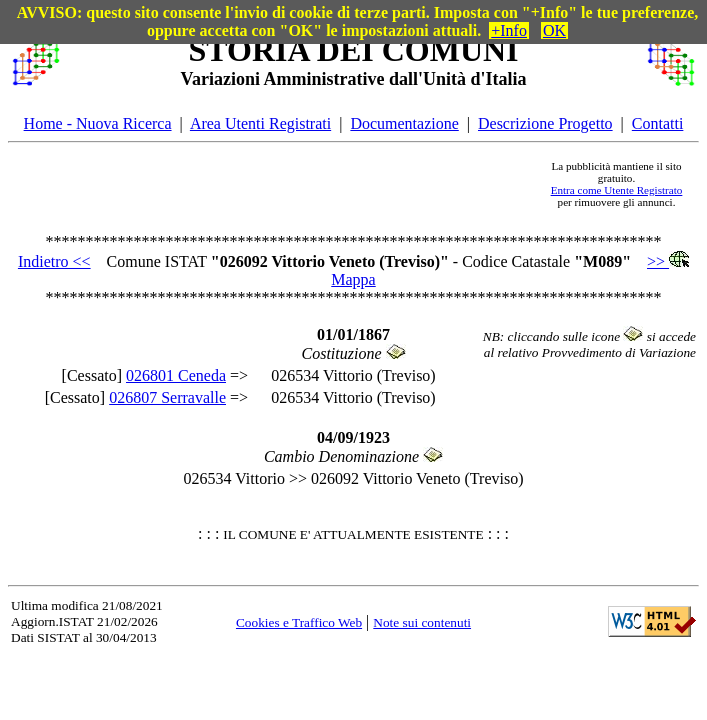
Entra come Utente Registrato (617, 190)
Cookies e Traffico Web (299, 622)
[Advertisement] (299, 184)
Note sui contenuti (422, 622)
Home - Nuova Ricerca (98, 123)
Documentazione (404, 123)
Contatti (658, 123)
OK (554, 30)
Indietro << (54, 261)
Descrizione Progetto (545, 123)
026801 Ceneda (176, 375)
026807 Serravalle (167, 397)
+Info (509, 30)
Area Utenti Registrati (260, 123)
